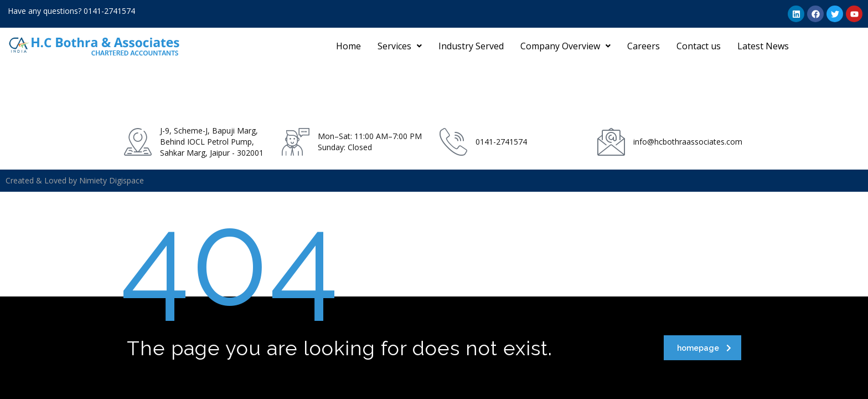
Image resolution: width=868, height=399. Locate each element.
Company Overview (565, 46)
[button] (400, 46)
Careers (644, 46)
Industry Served (471, 46)
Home (348, 46)
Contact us (699, 46)
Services (400, 46)
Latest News (763, 46)
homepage (704, 348)
